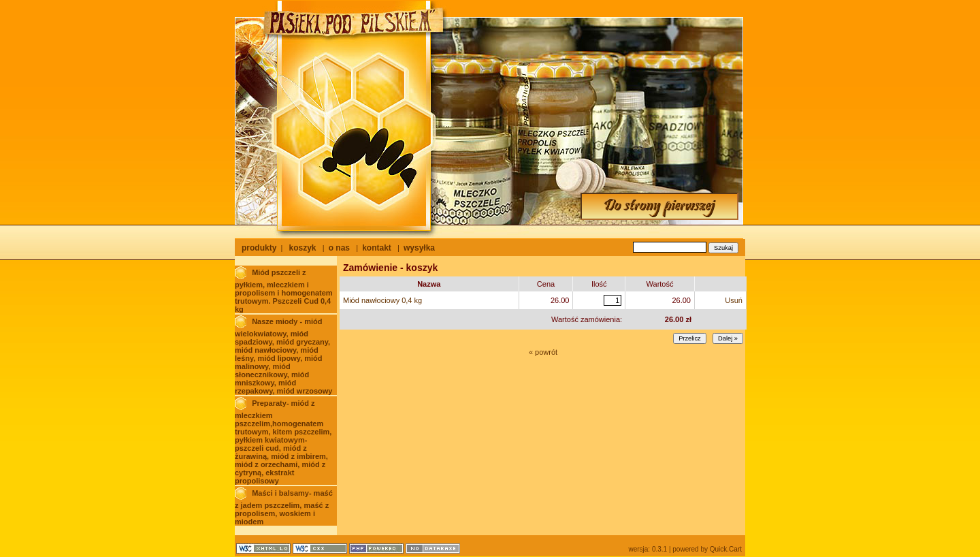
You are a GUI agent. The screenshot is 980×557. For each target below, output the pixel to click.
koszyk (302, 248)
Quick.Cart (726, 549)
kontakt (377, 248)
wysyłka (419, 248)
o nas (339, 248)
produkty (259, 248)
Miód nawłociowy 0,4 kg (382, 300)
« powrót (543, 352)
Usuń (734, 300)
